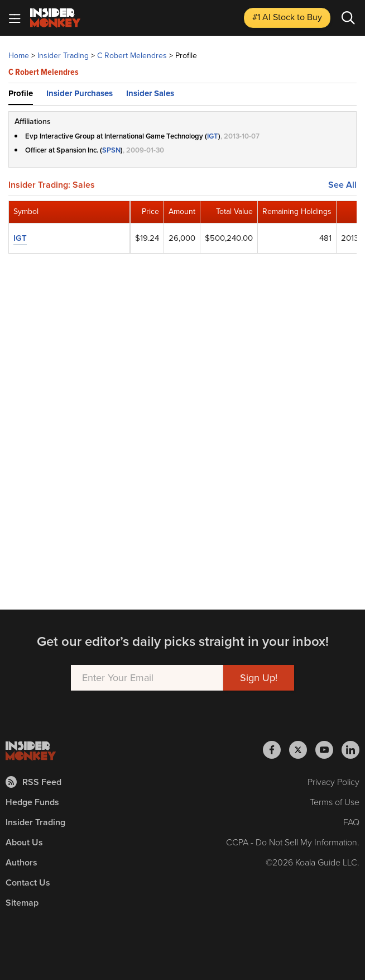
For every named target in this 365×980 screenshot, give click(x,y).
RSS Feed (33, 782)
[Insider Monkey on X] (302, 750)
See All (342, 185)
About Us (24, 842)
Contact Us (28, 883)
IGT (213, 136)
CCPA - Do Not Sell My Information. (293, 842)
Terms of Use (335, 802)
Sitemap (22, 903)
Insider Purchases (80, 93)
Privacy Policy (333, 782)
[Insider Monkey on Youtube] (328, 750)
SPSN (111, 150)
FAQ (351, 822)
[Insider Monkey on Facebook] (276, 750)
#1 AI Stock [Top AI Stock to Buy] (287, 17)
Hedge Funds (32, 802)
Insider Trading (35, 822)
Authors (21, 862)
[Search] (348, 18)
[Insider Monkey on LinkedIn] (350, 750)
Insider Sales (150, 93)
